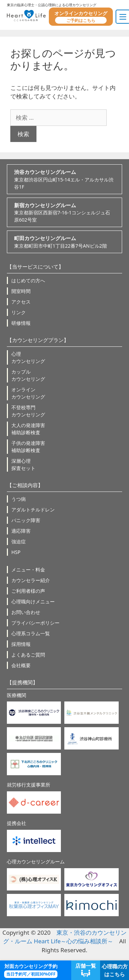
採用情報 (21, 644)
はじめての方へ (28, 280)
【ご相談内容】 (25, 485)
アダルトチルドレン (33, 510)
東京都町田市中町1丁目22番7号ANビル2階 (64, 242)
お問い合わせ (26, 612)
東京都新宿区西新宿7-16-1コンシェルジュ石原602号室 (64, 212)
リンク (19, 312)
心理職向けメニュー (33, 601)
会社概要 (21, 665)
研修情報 (21, 323)
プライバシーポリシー (35, 623)
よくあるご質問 (28, 655)
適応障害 (21, 531)
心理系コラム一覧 (31, 633)
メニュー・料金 (28, 570)
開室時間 (21, 291)
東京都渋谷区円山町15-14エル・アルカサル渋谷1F (64, 179)
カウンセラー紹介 (31, 580)
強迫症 (19, 541)
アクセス (21, 302)
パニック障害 (26, 520)
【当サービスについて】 (35, 267)
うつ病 (19, 499)
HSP (16, 552)
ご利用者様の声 (28, 591)
